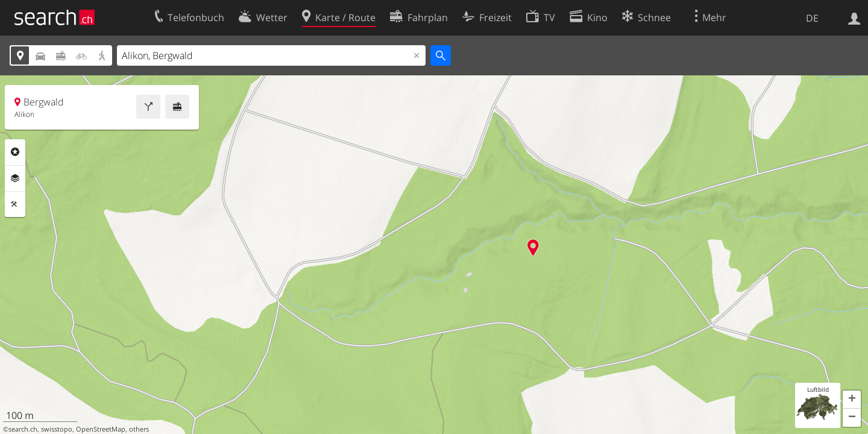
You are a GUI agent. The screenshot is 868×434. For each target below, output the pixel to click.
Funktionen (15, 204)
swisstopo (57, 429)
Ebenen (15, 178)
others (139, 429)
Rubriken (15, 152)
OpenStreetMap (101, 429)
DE (812, 18)
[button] (852, 400)
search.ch (23, 429)
